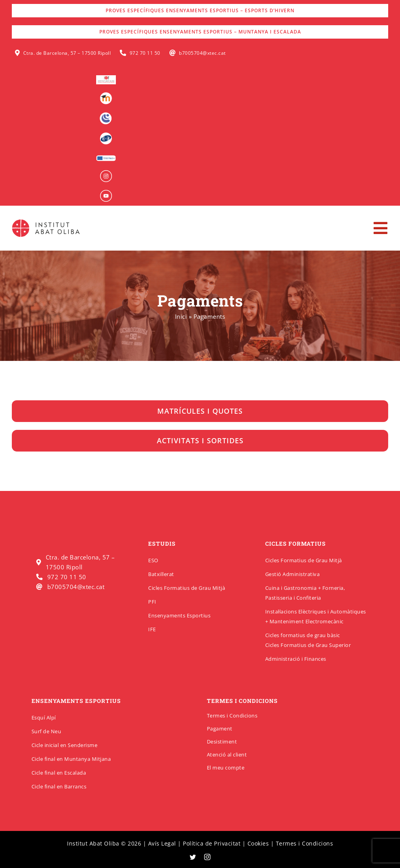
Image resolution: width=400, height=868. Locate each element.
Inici (181, 316)
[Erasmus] (106, 158)
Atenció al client (227, 755)
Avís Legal (162, 843)
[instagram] (207, 857)
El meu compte (226, 768)
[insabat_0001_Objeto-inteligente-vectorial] (106, 173)
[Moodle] (106, 95)
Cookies (258, 843)
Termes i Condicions (232, 716)
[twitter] (193, 857)
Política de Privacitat (212, 843)
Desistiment (222, 742)
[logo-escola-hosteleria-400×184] (106, 78)
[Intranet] (106, 115)
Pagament (220, 729)
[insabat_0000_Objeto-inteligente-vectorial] (106, 193)
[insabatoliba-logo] (47, 221)
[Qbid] (106, 135)
